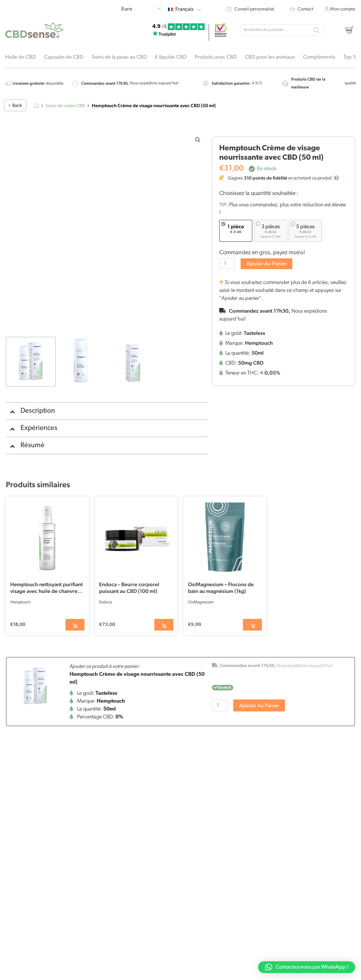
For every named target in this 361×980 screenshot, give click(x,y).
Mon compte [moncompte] (343, 9)
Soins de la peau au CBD (119, 57)
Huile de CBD (21, 57)
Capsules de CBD (64, 57)
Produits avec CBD (216, 57)
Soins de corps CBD (65, 106)
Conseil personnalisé (254, 9)
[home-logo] (34, 30)
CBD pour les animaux (270, 57)
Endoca (106, 602)
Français (188, 9)
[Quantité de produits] (227, 264)
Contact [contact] (305, 9)
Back (15, 106)
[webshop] (221, 30)
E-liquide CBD (171, 57)
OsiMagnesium (201, 602)
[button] (198, 140)
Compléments (319, 57)
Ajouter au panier (266, 264)
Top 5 (350, 57)
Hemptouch (20, 602)
